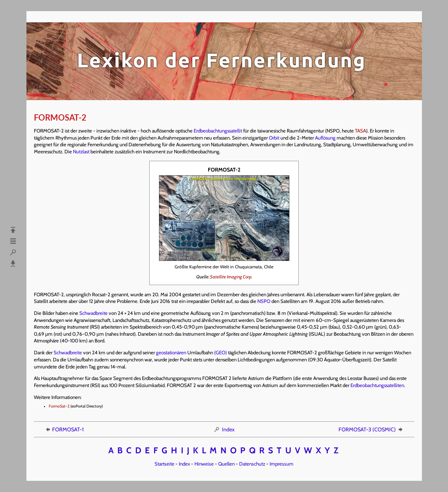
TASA (360, 131)
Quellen (226, 464)
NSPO (264, 301)
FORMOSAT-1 (64, 429)
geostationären (171, 352)
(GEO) (220, 352)
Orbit (274, 138)
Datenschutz (252, 464)
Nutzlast (81, 151)
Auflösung (325, 138)
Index (224, 429)
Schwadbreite (93, 313)
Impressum (282, 464)
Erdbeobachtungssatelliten (377, 385)
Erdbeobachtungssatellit (218, 131)
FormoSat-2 (59, 406)
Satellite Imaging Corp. (231, 277)
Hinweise (204, 464)
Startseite (164, 464)
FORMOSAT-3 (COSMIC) (371, 429)
